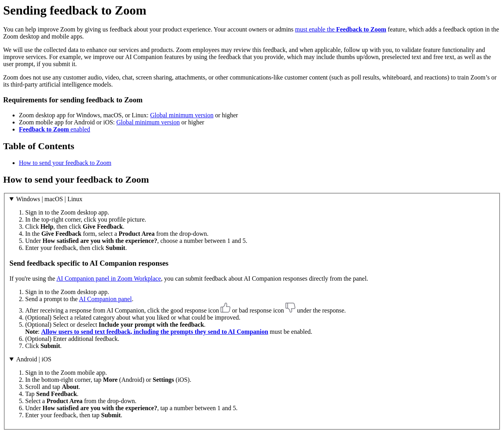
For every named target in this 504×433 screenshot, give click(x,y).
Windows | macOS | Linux (49, 199)
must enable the (341, 29)
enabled (55, 129)
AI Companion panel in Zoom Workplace (108, 278)
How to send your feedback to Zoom (65, 163)
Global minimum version (182, 115)
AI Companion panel (105, 299)
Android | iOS (34, 359)
